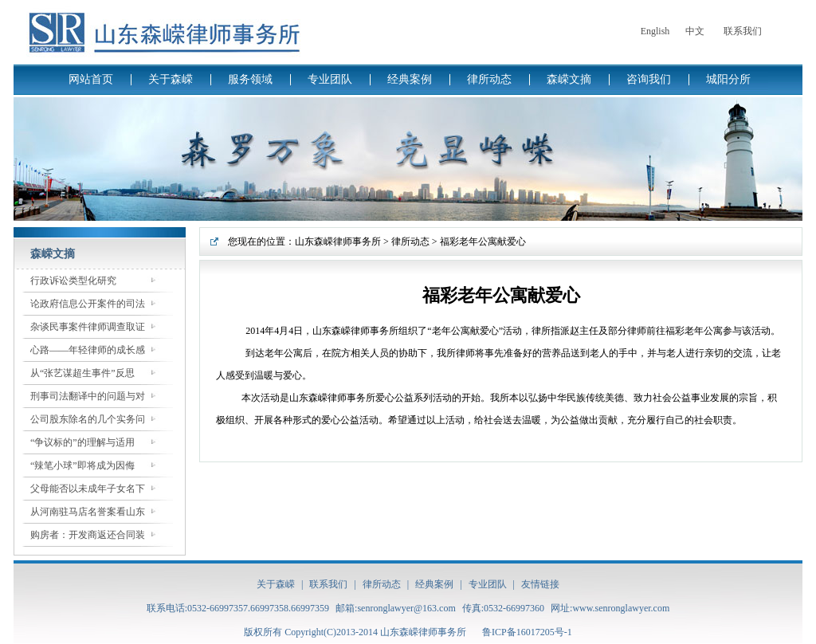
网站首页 (91, 79)
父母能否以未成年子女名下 (88, 489)
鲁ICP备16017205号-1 (527, 632)
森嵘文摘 (569, 79)
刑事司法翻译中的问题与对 (88, 396)
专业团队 (330, 79)
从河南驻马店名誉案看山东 (88, 512)
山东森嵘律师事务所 (338, 241)
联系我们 (743, 31)
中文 (695, 31)
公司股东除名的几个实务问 (88, 419)
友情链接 (540, 584)
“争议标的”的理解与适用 (82, 442)
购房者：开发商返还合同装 (88, 535)
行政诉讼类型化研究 (73, 281)
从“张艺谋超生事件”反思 (82, 373)
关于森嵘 (171, 79)
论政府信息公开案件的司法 (88, 304)
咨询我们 (649, 79)
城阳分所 (728, 79)
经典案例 (410, 79)
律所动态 (489, 79)
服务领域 (250, 79)
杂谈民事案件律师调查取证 (88, 327)
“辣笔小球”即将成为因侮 (82, 465)
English (655, 31)
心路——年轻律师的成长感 (88, 350)
